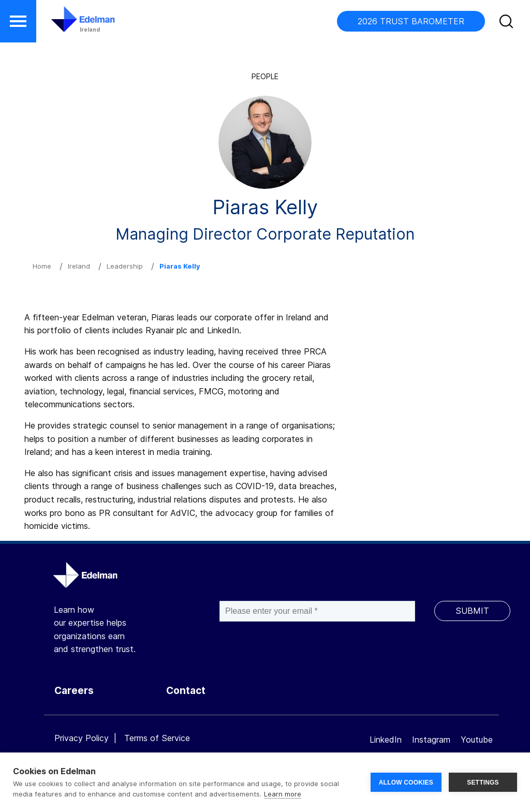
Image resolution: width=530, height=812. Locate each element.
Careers (74, 691)
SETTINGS (483, 783)
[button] (18, 21)
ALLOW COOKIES (406, 783)
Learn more (283, 794)
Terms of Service (157, 738)
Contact (186, 691)
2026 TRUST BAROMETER (411, 21)
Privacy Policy (82, 738)
